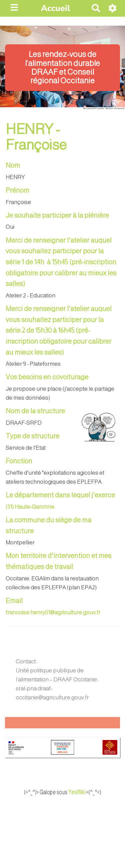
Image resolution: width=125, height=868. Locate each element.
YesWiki (83, 792)
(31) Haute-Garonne (30, 507)
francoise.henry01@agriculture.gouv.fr (53, 612)
